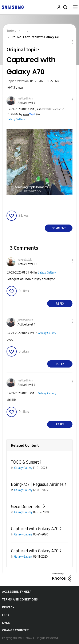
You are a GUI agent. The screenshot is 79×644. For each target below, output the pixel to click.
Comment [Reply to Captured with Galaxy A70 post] (59, 228)
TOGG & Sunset (25, 462)
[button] (65, 100)
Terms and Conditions (20, 600)
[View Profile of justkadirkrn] (25, 99)
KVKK (6, 623)
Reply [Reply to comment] (60, 304)
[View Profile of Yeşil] (32, 114)
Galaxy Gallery (16, 119)
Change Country (15, 630)
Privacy (8, 607)
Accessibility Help (17, 592)
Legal (7, 615)
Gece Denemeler (27, 506)
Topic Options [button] (65, 42)
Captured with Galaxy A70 (35, 529)
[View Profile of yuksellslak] (25, 260)
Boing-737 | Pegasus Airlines (37, 484)
